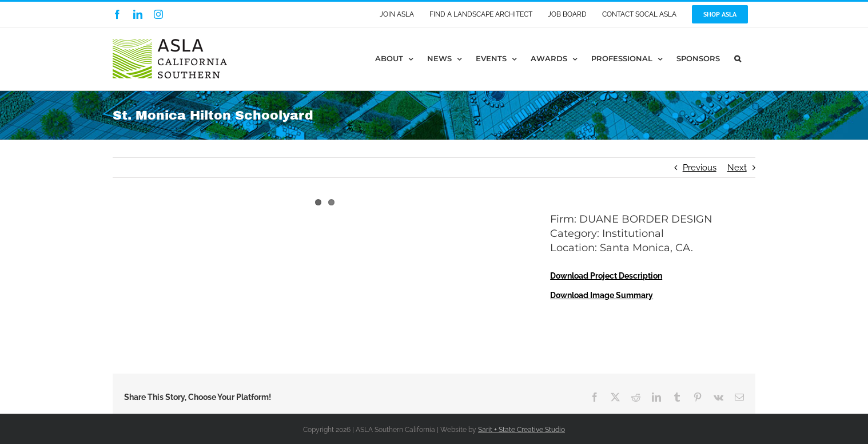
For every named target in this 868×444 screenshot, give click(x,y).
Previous (700, 168)
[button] (738, 59)
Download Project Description (606, 276)
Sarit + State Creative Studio (521, 430)
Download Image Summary (602, 295)
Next (737, 168)
